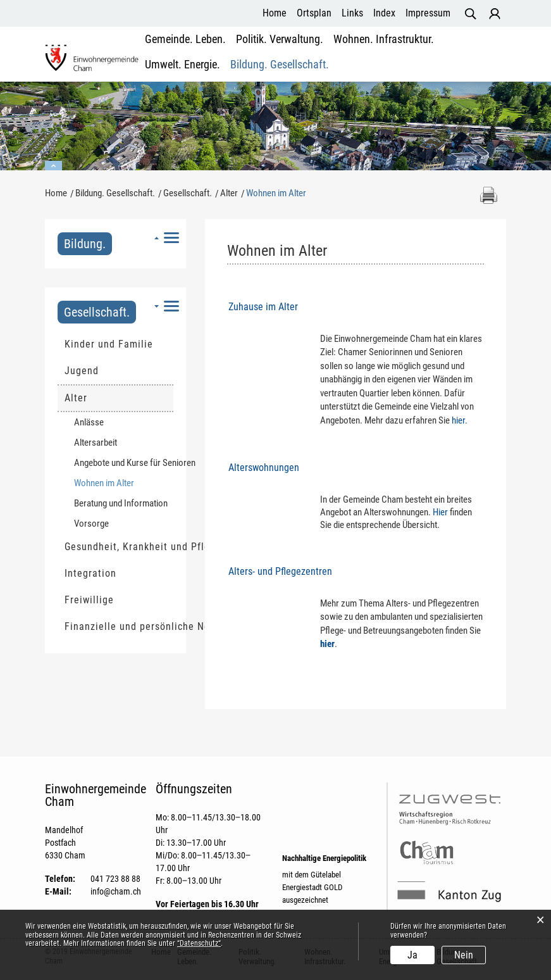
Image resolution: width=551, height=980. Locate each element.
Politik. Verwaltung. (244, 51)
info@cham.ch (116, 891)
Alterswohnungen (264, 468)
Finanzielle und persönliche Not (119, 626)
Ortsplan (314, 13)
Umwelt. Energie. (394, 51)
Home (275, 13)
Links (352, 13)
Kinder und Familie (109, 344)
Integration (90, 573)
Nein (464, 955)
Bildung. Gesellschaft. (466, 51)
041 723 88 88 (115, 879)
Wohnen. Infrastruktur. (321, 51)
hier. (460, 420)
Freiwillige (89, 600)
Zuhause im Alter (263, 307)
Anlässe (89, 422)
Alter (76, 398)
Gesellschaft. (97, 312)
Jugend (82, 371)
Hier (440, 512)
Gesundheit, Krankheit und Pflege (119, 547)
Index (384, 13)
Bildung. (85, 244)
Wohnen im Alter (124, 483)
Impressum (428, 13)
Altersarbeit (96, 443)
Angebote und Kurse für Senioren (124, 463)
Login (495, 14)
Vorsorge (91, 524)
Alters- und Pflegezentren (280, 571)
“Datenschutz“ (199, 943)
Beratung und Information (121, 503)
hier (327, 644)
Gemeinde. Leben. (173, 51)
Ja (412, 955)
